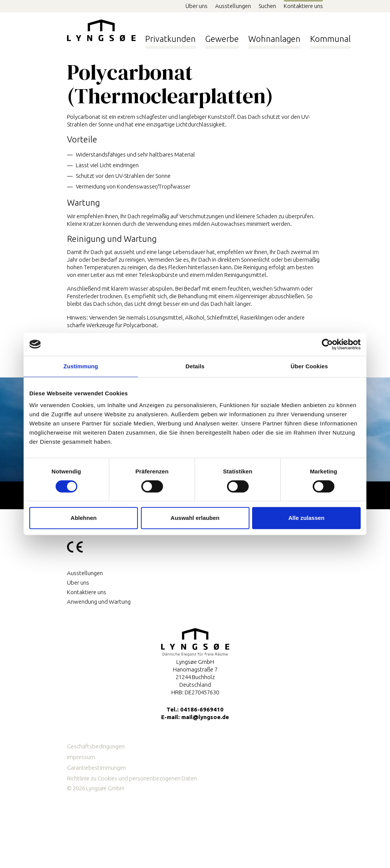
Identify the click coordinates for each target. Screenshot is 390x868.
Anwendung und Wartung (99, 602)
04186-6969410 (202, 709)
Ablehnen (83, 518)
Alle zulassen (306, 518)
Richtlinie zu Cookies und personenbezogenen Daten (132, 778)
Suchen (267, 6)
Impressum (81, 757)
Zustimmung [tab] (81, 366)
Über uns (197, 6)
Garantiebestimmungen (97, 768)
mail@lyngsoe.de (205, 717)
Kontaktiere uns (303, 6)
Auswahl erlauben (195, 518)
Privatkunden (170, 36)
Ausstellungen (233, 6)
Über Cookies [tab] (309, 366)
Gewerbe (222, 36)
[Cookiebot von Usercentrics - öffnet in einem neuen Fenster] (327, 344)
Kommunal (330, 36)
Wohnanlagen (274, 36)
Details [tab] (195, 366)
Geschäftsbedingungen (96, 746)
